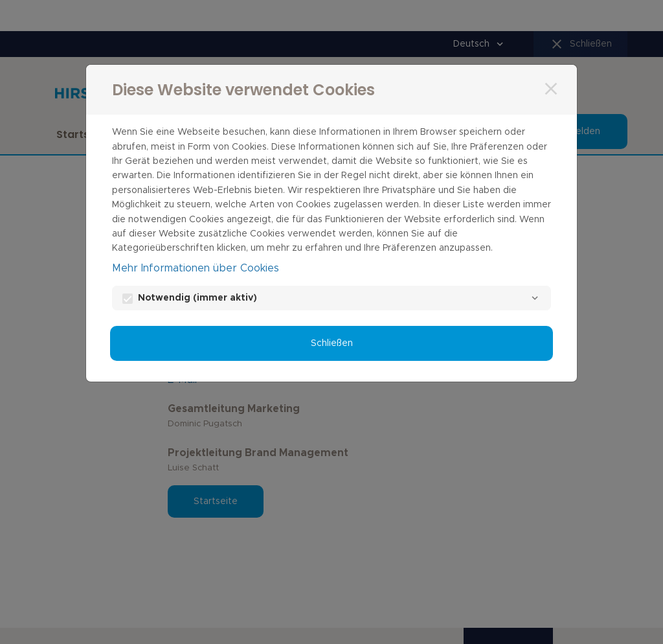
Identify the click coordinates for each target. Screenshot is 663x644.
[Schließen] (551, 89)
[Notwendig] (535, 298)
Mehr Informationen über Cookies (196, 268)
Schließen (332, 343)
